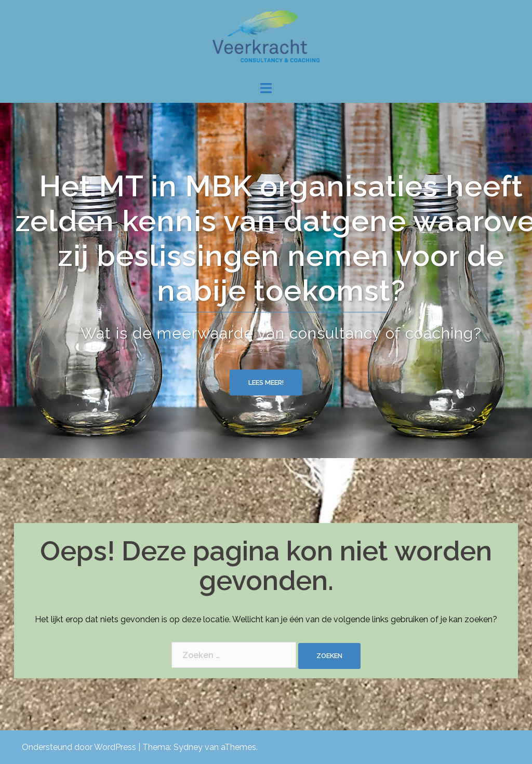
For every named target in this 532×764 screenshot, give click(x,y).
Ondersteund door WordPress (79, 747)
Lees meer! (266, 382)
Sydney (188, 747)
